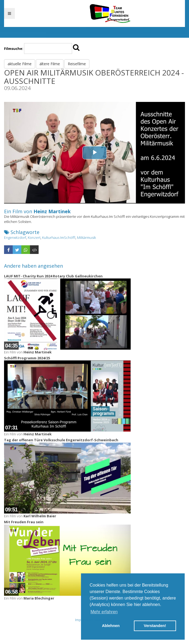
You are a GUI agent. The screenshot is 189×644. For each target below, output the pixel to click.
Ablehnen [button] (111, 626)
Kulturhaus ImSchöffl (59, 237)
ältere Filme (50, 64)
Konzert (34, 237)
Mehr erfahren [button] (104, 612)
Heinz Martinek (52, 211)
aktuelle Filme (20, 64)
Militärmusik (86, 237)
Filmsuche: (14, 49)
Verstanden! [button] (155, 626)
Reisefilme (77, 64)
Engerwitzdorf (15, 237)
